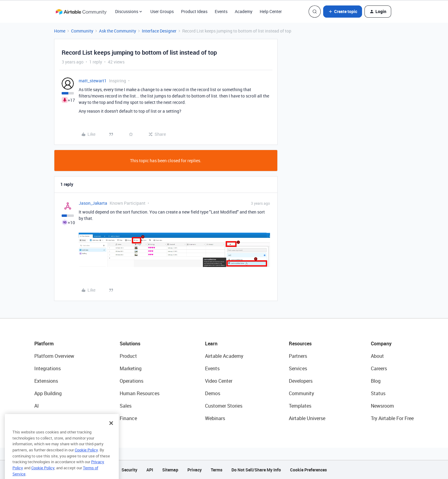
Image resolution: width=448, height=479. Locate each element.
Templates (300, 406)
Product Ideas (194, 11)
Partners (298, 356)
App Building (48, 393)
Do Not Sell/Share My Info (256, 470)
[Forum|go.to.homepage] (81, 12)
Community (82, 31)
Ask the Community (118, 31)
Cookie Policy (86, 460)
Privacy (195, 470)
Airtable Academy (224, 356)
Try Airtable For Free (392, 418)
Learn (211, 344)
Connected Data (52, 418)
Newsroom (382, 406)
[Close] (111, 433)
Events (221, 11)
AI (37, 406)
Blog (376, 381)
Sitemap (170, 470)
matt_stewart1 (93, 81)
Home (60, 31)
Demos (213, 393)
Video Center (219, 381)
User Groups (162, 11)
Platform (44, 344)
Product (128, 356)
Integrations (48, 368)
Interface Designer (159, 31)
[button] (343, 12)
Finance (128, 418)
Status (378, 393)
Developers (301, 381)
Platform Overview (54, 356)
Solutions (130, 344)
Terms (217, 470)
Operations (132, 381)
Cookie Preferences (308, 470)
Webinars (215, 418)
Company (381, 344)
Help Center (271, 11)
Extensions (46, 381)
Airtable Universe (307, 418)
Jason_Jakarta (93, 203)
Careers (379, 368)
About (377, 356)
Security (129, 470)
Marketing (131, 368)
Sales (126, 406)
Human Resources (140, 393)
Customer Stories (224, 406)
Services (298, 368)
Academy (244, 11)
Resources (300, 344)
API (150, 470)
